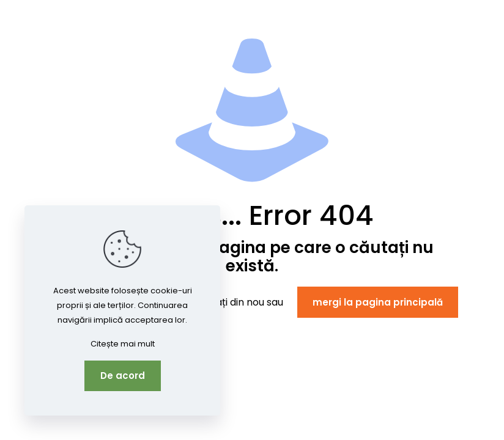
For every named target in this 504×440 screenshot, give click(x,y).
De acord (123, 376)
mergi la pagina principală (378, 302)
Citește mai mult (123, 344)
